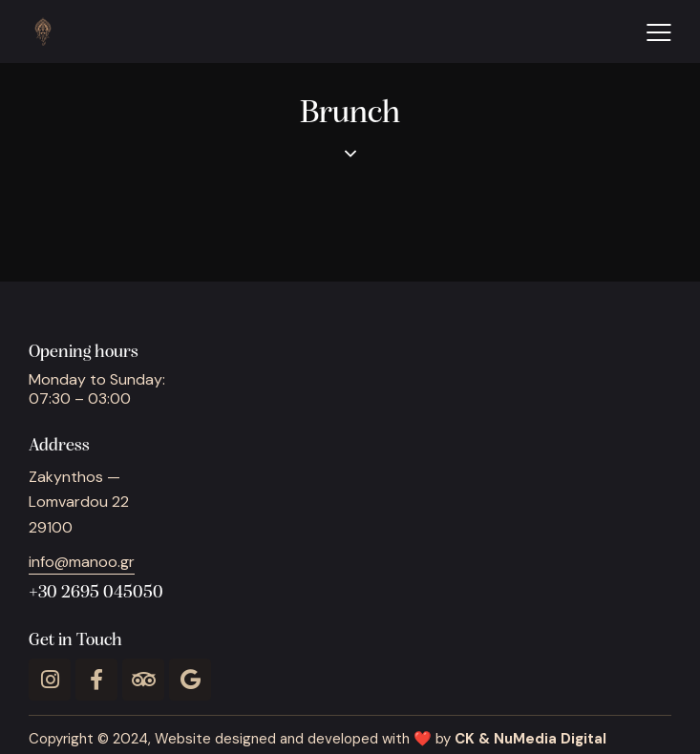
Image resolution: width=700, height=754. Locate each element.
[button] (659, 32)
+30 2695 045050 (96, 593)
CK (465, 739)
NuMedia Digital (550, 739)
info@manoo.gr (82, 562)
